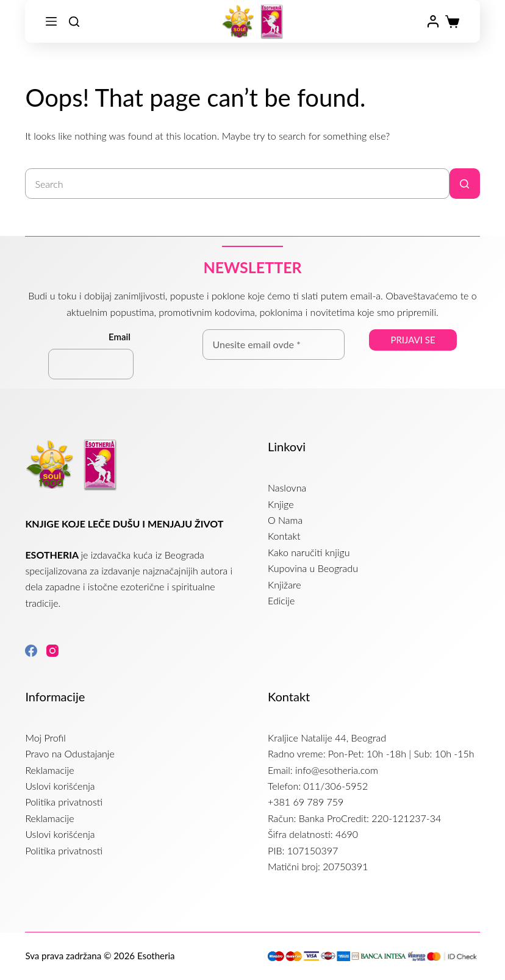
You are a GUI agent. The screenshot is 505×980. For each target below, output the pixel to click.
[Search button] (465, 184)
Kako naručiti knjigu (309, 552)
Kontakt (284, 536)
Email (120, 337)
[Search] (74, 22)
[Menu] (51, 21)
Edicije (281, 600)
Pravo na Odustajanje (70, 753)
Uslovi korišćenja (60, 786)
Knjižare (284, 585)
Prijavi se (413, 340)
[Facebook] (31, 651)
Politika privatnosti (64, 802)
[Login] (433, 21)
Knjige (281, 504)
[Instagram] (52, 651)
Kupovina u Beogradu (313, 568)
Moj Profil (45, 738)
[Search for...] (237, 184)
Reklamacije (49, 770)
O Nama (285, 520)
